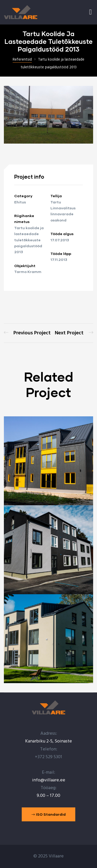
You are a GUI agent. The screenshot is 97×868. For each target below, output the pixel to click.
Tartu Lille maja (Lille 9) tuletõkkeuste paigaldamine (27, 333)
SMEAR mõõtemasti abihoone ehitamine (74, 333)
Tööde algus (62, 234)
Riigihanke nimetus (24, 219)
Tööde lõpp (61, 254)
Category (23, 196)
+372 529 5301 (48, 757)
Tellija (56, 196)
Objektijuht (25, 266)
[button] (49, 814)
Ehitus (20, 202)
